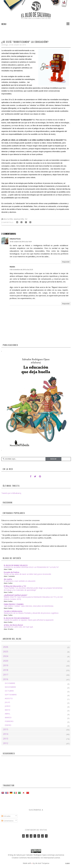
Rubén (12, 267)
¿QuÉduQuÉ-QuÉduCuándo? (16, 595)
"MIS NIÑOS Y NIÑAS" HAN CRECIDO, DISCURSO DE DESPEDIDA (29, 606)
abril (8, 714)
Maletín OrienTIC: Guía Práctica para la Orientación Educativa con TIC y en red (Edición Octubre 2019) (33, 598)
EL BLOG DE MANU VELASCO (16, 565)
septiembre (11, 695)
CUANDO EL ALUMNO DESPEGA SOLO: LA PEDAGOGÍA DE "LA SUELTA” (31, 567)
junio (8, 706)
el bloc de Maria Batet (13, 625)
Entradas (6, 816)
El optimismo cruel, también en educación (20, 581)
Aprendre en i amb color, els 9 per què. (19, 627)
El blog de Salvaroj (15, 855)
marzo (8, 717)
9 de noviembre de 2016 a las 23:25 (21, 270)
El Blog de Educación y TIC (15, 586)
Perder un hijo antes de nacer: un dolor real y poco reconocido (27, 574)
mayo (8, 710)
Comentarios (7, 821)
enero (8, 725)
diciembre (10, 683)
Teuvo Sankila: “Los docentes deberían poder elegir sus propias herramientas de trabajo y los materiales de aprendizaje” (33, 589)
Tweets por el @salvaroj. (11, 493)
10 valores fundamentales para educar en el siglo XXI (22, 531)
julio (7, 702)
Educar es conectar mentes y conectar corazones (21, 520)
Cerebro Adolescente (13, 611)
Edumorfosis (15, 239)
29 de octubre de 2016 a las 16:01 (21, 242)
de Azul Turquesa (42, 863)
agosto (9, 698)
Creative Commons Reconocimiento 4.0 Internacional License (36, 858)
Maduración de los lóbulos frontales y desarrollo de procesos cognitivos (31, 613)
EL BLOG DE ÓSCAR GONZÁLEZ (17, 618)
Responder (66, 262)
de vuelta (8, 579)
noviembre (10, 687)
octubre (9, 691)
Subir (67, 863)
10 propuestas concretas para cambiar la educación (22, 542)
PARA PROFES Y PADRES (14, 604)
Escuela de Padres (12, 572)
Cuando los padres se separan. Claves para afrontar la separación (29, 620)
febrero (9, 721)
